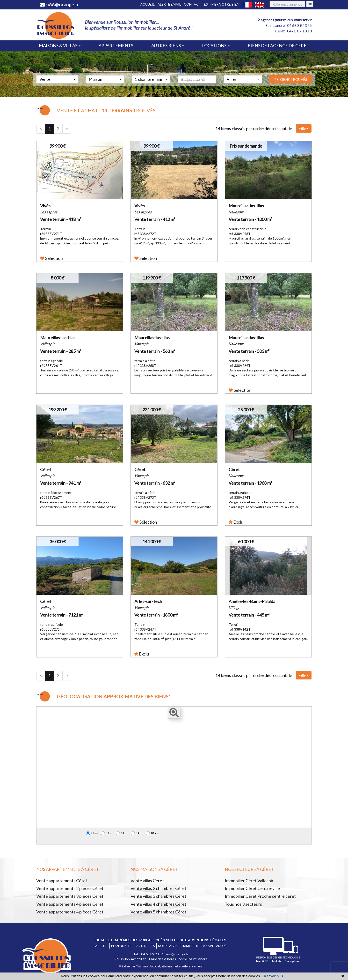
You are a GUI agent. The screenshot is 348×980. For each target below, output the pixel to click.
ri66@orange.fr (59, 4)
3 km (107, 833)
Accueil (147, 4)
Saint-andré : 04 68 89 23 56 (289, 25)
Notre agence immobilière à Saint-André (192, 946)
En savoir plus (272, 976)
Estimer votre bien (222, 4)
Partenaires (145, 946)
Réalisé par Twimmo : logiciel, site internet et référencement (161, 966)
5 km (137, 833)
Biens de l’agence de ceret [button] (279, 45)
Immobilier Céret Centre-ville (252, 888)
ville (304, 128)
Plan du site (121, 946)
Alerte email (169, 4)
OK (310, 4)
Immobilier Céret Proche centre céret (260, 896)
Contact (192, 4)
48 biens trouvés (291, 86)
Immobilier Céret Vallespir (249, 881)
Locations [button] (216, 45)
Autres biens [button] (168, 45)
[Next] (67, 129)
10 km (152, 833)
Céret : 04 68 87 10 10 (294, 31)
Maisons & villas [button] (60, 45)
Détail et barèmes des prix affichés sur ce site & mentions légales (161, 940)
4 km (122, 833)
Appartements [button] (116, 45)
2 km (92, 833)
